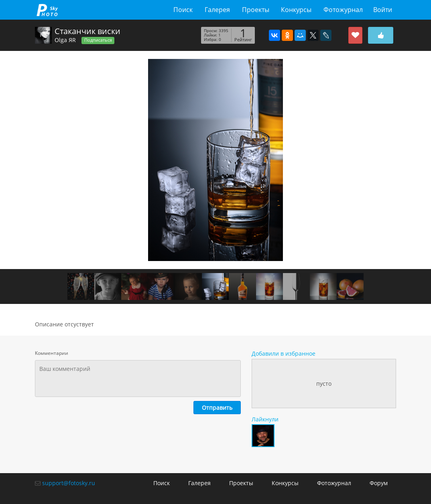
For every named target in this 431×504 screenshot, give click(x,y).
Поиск (183, 10)
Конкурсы (296, 10)
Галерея (217, 10)
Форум (379, 483)
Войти (383, 10)
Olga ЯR (65, 40)
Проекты (256, 10)
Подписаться (98, 40)
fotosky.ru (47, 10)
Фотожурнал (343, 10)
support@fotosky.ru (69, 483)
